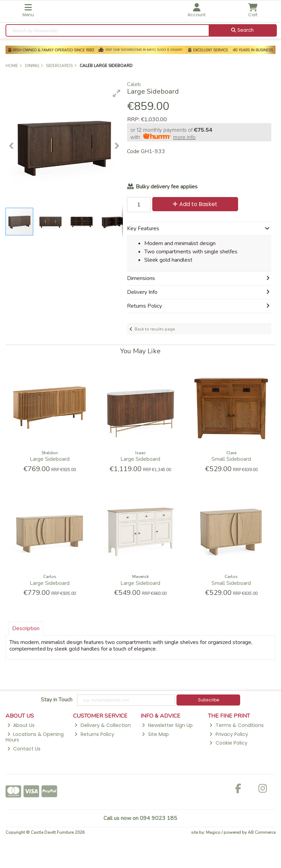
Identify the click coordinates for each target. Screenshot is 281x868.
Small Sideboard (231, 459)
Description (26, 628)
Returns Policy (94, 734)
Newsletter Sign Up (167, 725)
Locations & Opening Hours (35, 737)
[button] (117, 93)
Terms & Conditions (236, 725)
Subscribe (209, 700)
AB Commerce (262, 832)
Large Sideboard (50, 459)
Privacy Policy (229, 734)
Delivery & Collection (102, 725)
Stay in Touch (57, 700)
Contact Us (24, 749)
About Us (21, 725)
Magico (213, 832)
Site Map (155, 734)
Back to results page (155, 329)
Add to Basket (195, 204)
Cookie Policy (228, 743)
